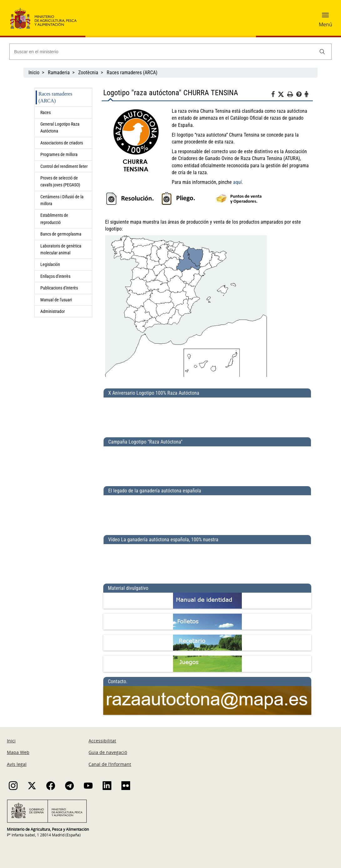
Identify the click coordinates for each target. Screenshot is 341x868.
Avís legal (17, 764)
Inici (11, 741)
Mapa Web (18, 752)
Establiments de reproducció (54, 219)
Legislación (50, 264)
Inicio (34, 73)
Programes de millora (59, 154)
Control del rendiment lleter (64, 166)
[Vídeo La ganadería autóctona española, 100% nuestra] (207, 561)
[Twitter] (282, 95)
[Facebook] (275, 95)
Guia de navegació (108, 752)
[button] (325, 17)
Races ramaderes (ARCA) (132, 73)
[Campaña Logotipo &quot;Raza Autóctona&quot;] (207, 464)
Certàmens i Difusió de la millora (62, 200)
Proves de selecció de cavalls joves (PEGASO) (62, 181)
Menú (326, 24)
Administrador (53, 311)
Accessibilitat (102, 741)
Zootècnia (88, 73)
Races (46, 112)
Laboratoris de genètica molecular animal (61, 249)
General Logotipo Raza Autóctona (60, 127)
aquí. (238, 182)
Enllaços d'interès (55, 276)
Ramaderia (59, 73)
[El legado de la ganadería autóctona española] (207, 512)
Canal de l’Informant (110, 764)
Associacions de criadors (62, 143)
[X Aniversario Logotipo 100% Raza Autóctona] (207, 415)
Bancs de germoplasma (61, 234)
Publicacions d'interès (60, 288)
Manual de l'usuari (57, 300)
